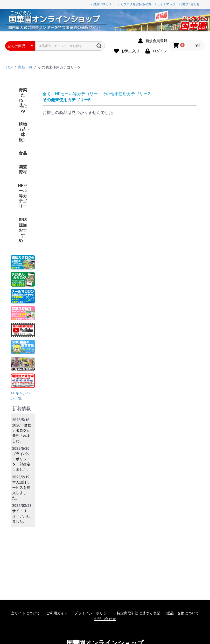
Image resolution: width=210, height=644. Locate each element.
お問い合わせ (105, 619)
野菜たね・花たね (23, 100)
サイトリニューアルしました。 (21, 516)
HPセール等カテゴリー (23, 196)
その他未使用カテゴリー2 (126, 94)
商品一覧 (25, 67)
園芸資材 (23, 169)
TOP (9, 67)
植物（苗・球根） (24, 132)
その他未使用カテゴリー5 (66, 100)
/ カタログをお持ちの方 (135, 4)
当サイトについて (25, 613)
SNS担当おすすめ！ (23, 230)
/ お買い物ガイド (103, 4)
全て (47, 94)
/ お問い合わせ (189, 4)
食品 (23, 153)
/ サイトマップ (165, 4)
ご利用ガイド (57, 613)
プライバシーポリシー (92, 613)
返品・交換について (183, 613)
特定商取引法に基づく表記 (138, 613)
